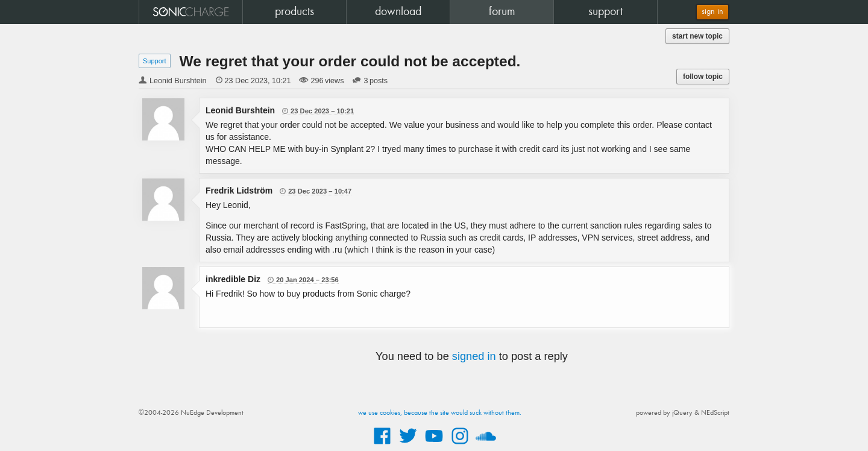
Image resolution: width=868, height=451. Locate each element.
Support (155, 61)
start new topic (697, 36)
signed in (474, 356)
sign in (712, 12)
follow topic (703, 77)
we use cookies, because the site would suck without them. (440, 413)
